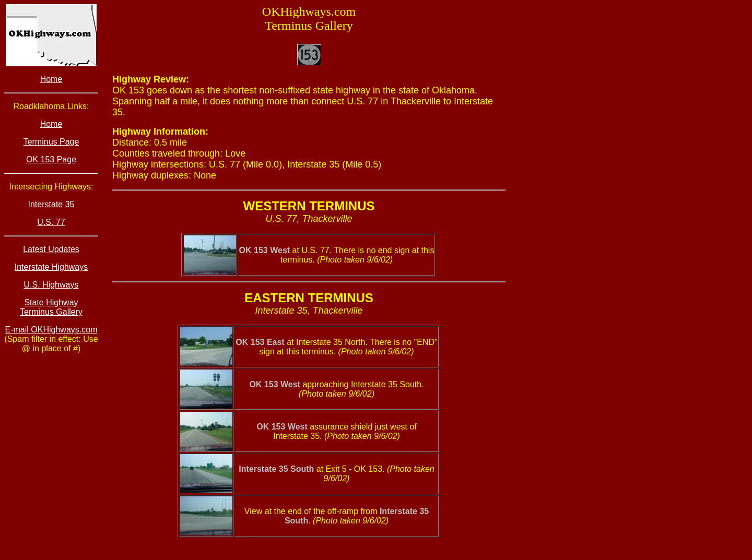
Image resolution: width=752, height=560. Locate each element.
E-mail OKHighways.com (51, 330)
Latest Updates (51, 249)
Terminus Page (51, 142)
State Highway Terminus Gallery (51, 307)
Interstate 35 (51, 204)
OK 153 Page (51, 159)
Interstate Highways (51, 267)
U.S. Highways (51, 285)
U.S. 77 (51, 222)
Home (51, 79)
